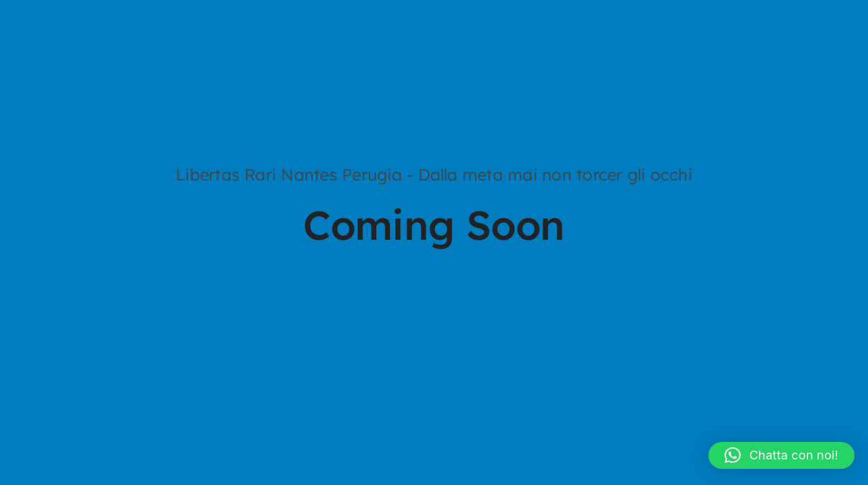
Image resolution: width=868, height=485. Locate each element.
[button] (781, 455)
